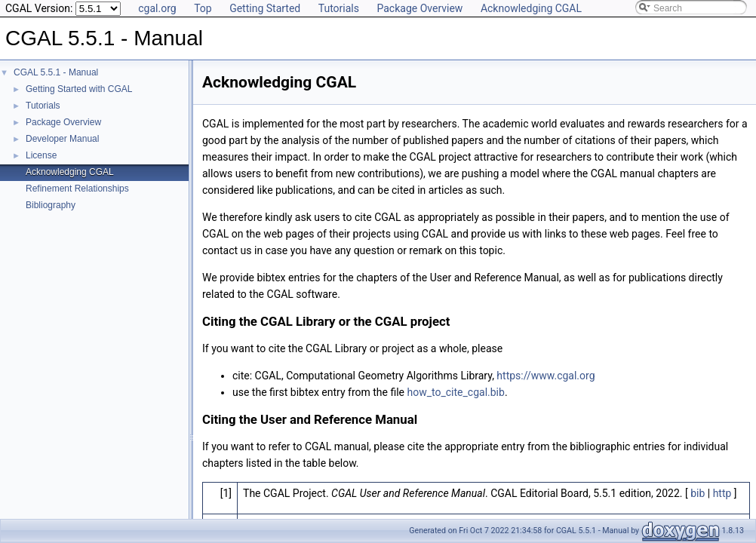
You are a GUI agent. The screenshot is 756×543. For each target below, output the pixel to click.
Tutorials (339, 8)
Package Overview (419, 8)
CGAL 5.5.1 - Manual (56, 72)
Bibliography (51, 205)
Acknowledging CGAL (531, 8)
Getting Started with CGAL (79, 89)
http (722, 493)
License (41, 155)
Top (203, 8)
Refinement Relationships (77, 189)
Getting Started (265, 8)
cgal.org (157, 8)
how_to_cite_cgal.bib (456, 392)
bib (698, 493)
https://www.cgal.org (545, 376)
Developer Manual (62, 139)
